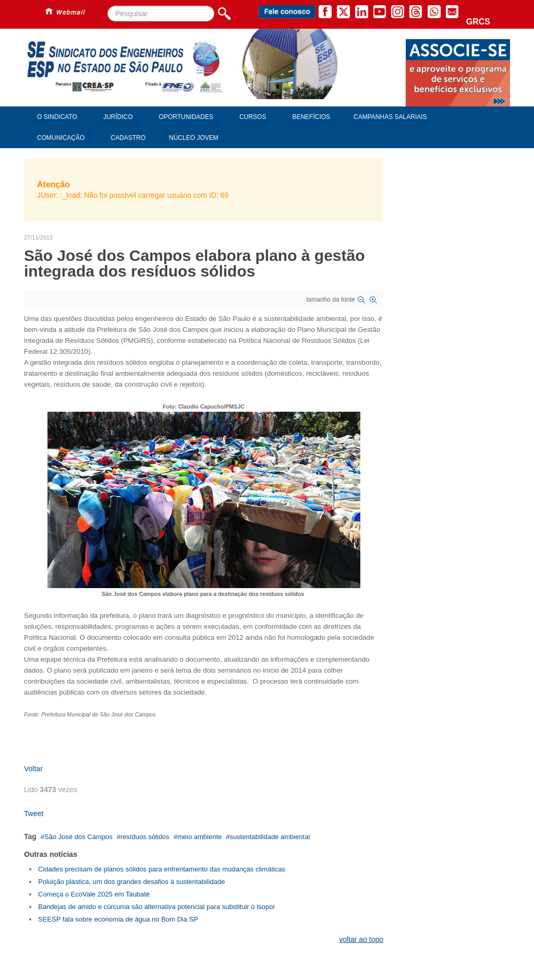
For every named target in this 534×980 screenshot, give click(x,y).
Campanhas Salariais (390, 117)
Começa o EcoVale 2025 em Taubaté (94, 894)
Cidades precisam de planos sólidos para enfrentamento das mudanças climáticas (162, 869)
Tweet (34, 814)
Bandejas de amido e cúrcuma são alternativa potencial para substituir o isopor (157, 907)
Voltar (33, 769)
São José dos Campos (78, 837)
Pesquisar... (108, 6)
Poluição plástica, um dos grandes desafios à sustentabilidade (131, 882)
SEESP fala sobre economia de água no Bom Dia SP (118, 919)
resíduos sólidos (145, 837)
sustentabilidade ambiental (270, 837)
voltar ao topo (361, 939)
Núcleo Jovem (194, 138)
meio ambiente (199, 837)
